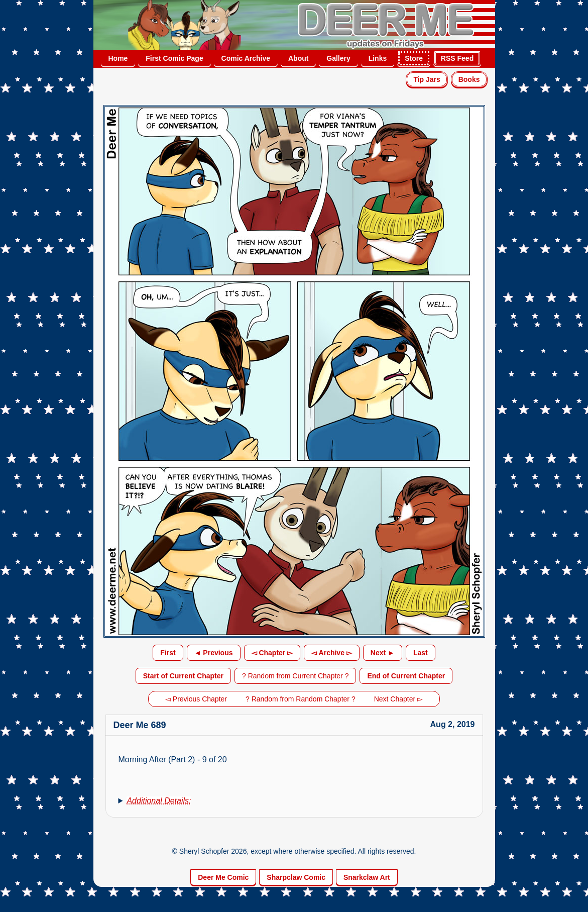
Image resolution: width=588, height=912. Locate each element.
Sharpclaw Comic (296, 877)
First (168, 653)
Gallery (338, 58)
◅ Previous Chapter (196, 699)
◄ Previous (214, 653)
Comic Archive (246, 58)
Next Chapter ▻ (398, 699)
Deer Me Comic (223, 877)
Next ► (383, 653)
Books (469, 79)
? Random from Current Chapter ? (295, 676)
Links (378, 58)
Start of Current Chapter (183, 676)
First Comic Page (174, 58)
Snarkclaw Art (367, 877)
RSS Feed (457, 58)
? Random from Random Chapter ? (301, 699)
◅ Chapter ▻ (272, 653)
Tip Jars (427, 79)
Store (414, 58)
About (298, 58)
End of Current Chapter (406, 676)
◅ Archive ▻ (332, 653)
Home (118, 58)
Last (421, 653)
